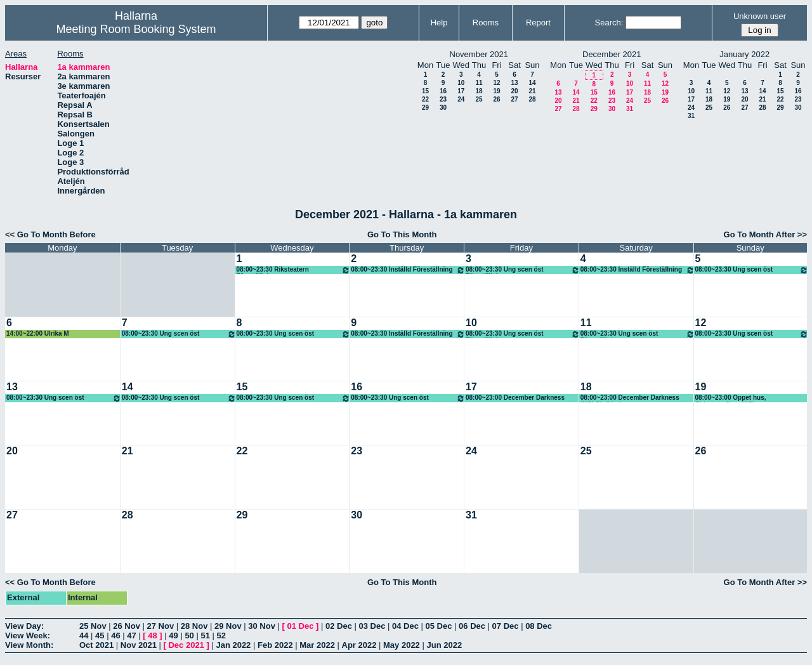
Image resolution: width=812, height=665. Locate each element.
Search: (609, 23)
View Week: (28, 635)
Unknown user (760, 16)
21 (532, 91)
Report (538, 23)
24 (461, 99)
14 (532, 83)
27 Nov (161, 626)
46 (115, 635)
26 (496, 99)
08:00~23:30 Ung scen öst (752, 270)
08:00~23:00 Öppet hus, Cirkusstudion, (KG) (731, 398)
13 (514, 83)
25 (479, 99)
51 (205, 635)
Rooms (486, 23)
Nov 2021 (139, 645)
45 (100, 635)
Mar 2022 (317, 645)
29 (425, 108)
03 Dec (372, 626)
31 (630, 109)
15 (425, 91)
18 (479, 91)
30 (443, 108)
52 (221, 635)
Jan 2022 (233, 645)
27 (514, 99)
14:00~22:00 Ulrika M (38, 333)
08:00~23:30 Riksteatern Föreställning (294, 270)
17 (461, 91)
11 (479, 83)
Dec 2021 (186, 645)
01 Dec (300, 626)
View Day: (24, 626)
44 (84, 635)
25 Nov (93, 626)
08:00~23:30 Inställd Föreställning (408, 270)
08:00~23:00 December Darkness (515, 398)
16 (443, 91)
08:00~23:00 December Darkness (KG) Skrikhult (630, 398)
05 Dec (439, 626)
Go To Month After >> (765, 234)
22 (425, 99)
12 (496, 83)
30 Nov (262, 626)
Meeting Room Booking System (136, 29)
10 (461, 83)
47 (131, 635)
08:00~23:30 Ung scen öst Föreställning (523, 270)
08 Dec (539, 626)
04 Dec (405, 626)
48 (152, 635)
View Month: (29, 645)
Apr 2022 (359, 645)
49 (173, 635)
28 (532, 99)
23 (443, 99)
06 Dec (472, 626)
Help (439, 23)
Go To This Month (402, 234)
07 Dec (506, 626)
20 (514, 91)
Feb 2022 (275, 645)
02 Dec (339, 626)
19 (496, 91)
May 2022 (402, 645)
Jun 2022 (444, 645)
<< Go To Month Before (50, 234)
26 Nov (127, 626)
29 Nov (228, 626)
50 (189, 635)
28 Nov (194, 626)
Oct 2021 (96, 645)
